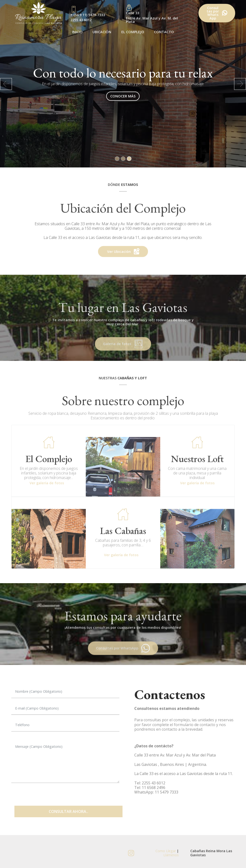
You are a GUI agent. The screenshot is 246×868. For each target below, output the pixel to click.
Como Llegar (166, 855)
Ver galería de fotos (47, 483)
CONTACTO (164, 32)
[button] (6, 84)
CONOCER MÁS (123, 96)
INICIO (77, 32)
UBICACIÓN (102, 32)
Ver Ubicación (123, 257)
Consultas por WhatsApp (123, 655)
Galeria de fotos (123, 351)
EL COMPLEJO (133, 32)
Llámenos (171, 859)
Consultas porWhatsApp (217, 13)
